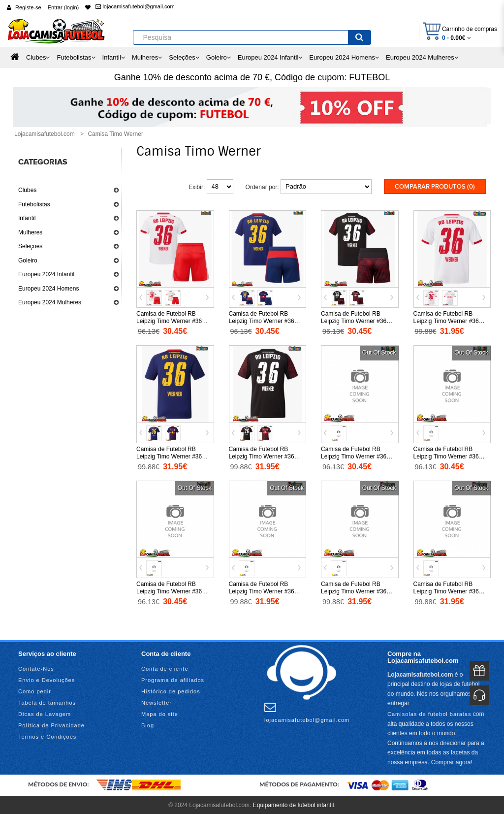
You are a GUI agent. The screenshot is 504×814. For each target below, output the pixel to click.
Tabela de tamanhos (47, 702)
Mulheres (30, 232)
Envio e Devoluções (47, 679)
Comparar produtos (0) (435, 187)
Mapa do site (160, 713)
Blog (148, 724)
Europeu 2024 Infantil (46, 274)
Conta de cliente (165, 668)
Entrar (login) (63, 7)
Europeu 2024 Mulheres (50, 302)
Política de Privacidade (51, 724)
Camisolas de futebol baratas (429, 713)
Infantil (27, 218)
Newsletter (157, 702)
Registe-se (28, 7)
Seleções (30, 246)
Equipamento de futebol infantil (294, 804)
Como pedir (35, 690)
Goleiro (28, 260)
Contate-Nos (36, 668)
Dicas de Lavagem (45, 713)
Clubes (27, 190)
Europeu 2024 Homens (48, 289)
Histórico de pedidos (171, 690)
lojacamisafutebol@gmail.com (135, 6)
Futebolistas (34, 204)
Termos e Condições (47, 736)
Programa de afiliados (173, 679)
